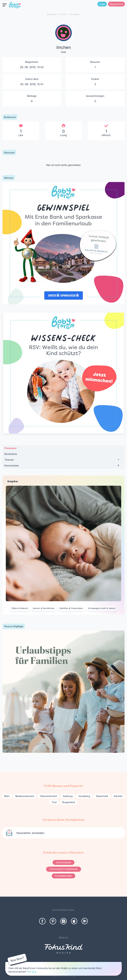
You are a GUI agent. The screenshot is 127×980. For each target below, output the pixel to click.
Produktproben (63, 876)
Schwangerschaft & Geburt (102, 608)
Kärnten (118, 796)
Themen (63, 460)
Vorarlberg (84, 796)
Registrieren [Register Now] (116, 4)
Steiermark (102, 796)
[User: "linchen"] (63, 39)
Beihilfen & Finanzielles (71, 608)
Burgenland (69, 802)
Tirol (54, 802)
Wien (7, 796)
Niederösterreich (25, 796)
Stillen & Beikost (20, 608)
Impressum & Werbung (64, 976)
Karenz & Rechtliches (44, 608)
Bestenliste (11, 454)
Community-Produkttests (64, 869)
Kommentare (63, 466)
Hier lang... (32, 972)
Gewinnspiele (63, 862)
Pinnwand (10, 448)
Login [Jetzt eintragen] (102, 4)
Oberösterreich (49, 796)
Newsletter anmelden (30, 833)
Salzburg (68, 796)
